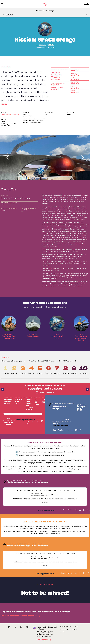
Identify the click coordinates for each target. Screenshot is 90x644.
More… (4, 104)
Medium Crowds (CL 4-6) (48, 490)
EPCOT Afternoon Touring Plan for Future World (21, 616)
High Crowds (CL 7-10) (67, 490)
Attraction (43, 45)
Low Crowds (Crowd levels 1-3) (26, 490)
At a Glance (10, 15)
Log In (86, 4)
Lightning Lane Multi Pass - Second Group (10, 125)
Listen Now (44, 640)
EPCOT (51, 45)
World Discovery (7, 114)
